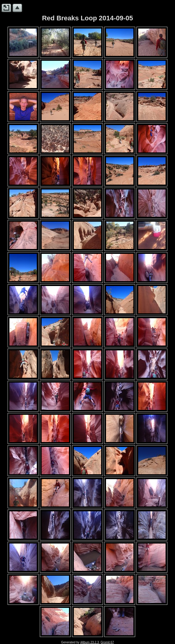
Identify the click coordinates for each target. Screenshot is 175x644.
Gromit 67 (107, 642)
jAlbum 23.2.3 (89, 642)
